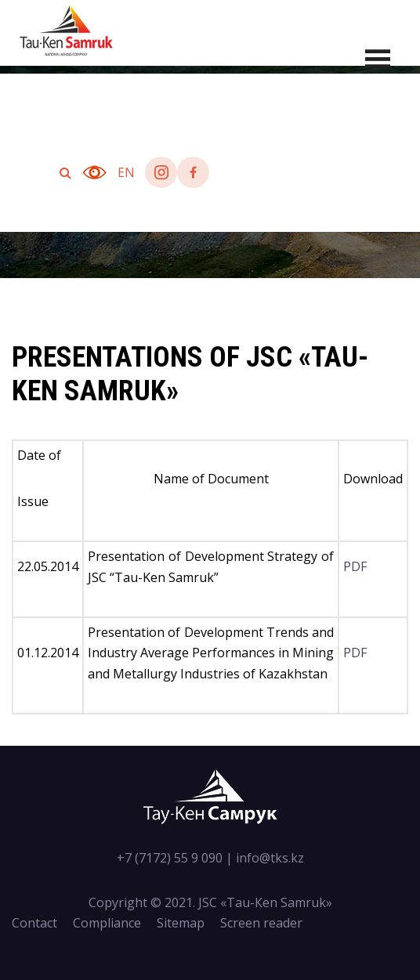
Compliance (107, 923)
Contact (34, 923)
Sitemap (181, 923)
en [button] (126, 172)
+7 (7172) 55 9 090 (170, 858)
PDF (355, 566)
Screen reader (261, 923)
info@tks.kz (270, 858)
